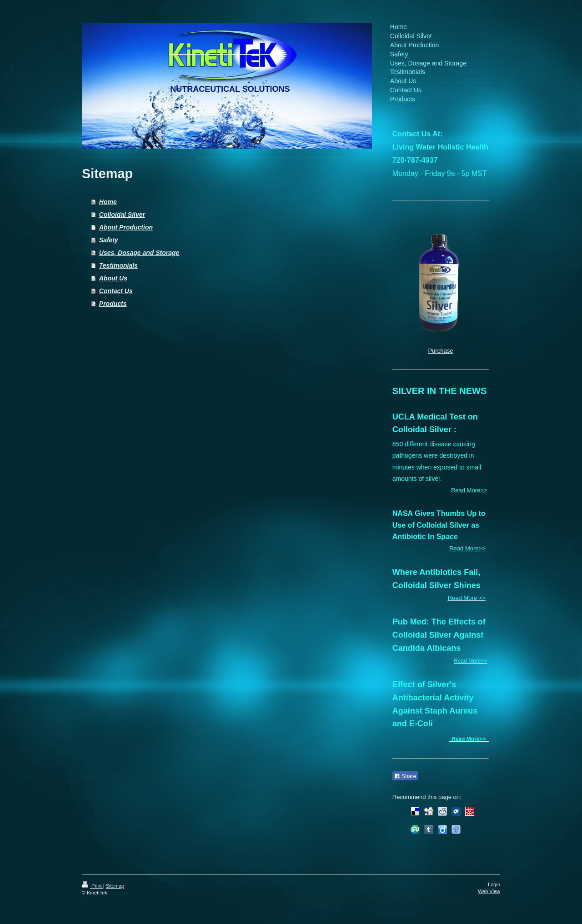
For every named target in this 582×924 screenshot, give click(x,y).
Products (113, 304)
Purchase (440, 351)
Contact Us (116, 291)
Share (405, 776)
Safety (109, 240)
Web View (489, 891)
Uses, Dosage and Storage (139, 253)
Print (93, 886)
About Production (126, 227)
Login (494, 884)
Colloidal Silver (122, 215)
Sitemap (115, 886)
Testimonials (118, 265)
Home (108, 202)
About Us (113, 278)
